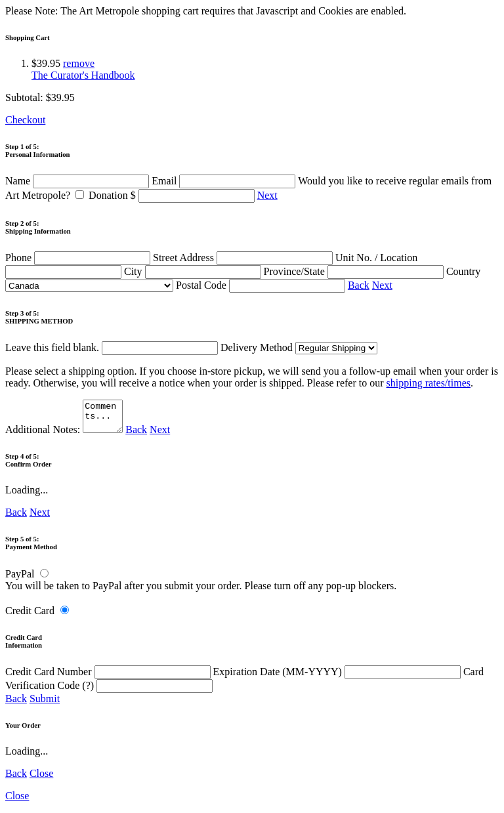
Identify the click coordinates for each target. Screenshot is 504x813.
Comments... (104, 419)
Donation (173, 195)
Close (41, 779)
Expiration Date (338, 677)
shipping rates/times (429, 383)
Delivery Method (299, 347)
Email (225, 181)
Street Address (244, 258)
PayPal (20, 580)
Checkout (25, 120)
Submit (45, 704)
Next (267, 195)
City (194, 271)
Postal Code (262, 285)
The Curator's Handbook (83, 75)
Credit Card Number (109, 677)
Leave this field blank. (112, 347)
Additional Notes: (66, 435)
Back (359, 285)
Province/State (355, 271)
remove (79, 63)
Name (78, 181)
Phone (79, 258)
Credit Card (30, 616)
